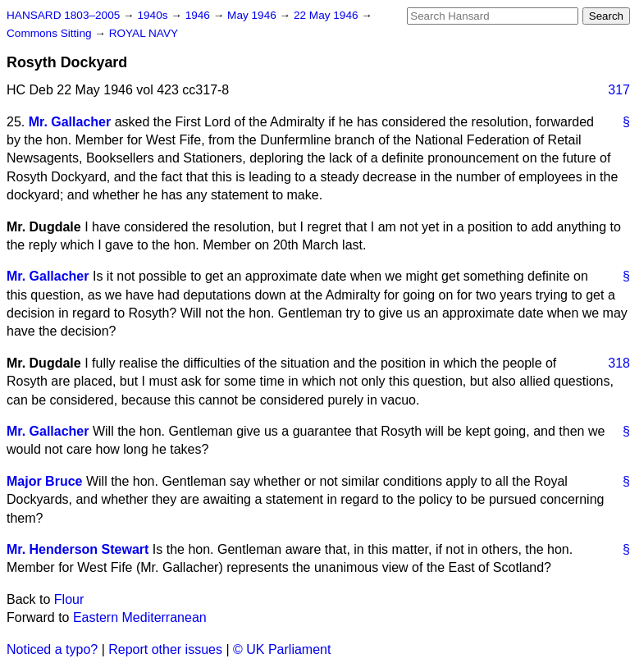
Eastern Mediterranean (140, 617)
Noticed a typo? (52, 649)
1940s (154, 15)
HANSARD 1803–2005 (63, 15)
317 (619, 90)
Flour (69, 599)
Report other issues (165, 649)
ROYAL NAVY (144, 33)
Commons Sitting (50, 33)
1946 (199, 15)
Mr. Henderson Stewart (78, 549)
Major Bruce (44, 481)
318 (619, 363)
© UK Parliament (282, 649)
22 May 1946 (327, 15)
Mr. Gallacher (70, 122)
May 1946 (253, 15)
